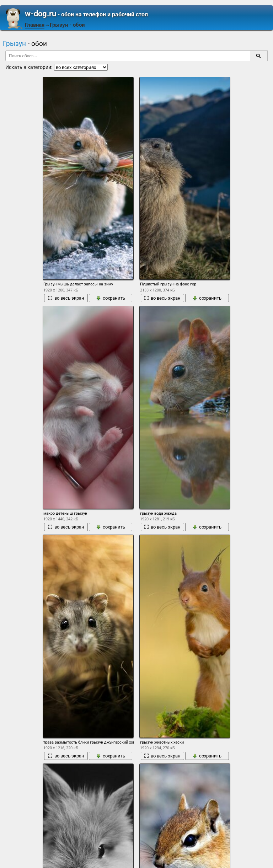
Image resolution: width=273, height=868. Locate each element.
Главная (35, 25)
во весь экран (66, 298)
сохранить (111, 298)
